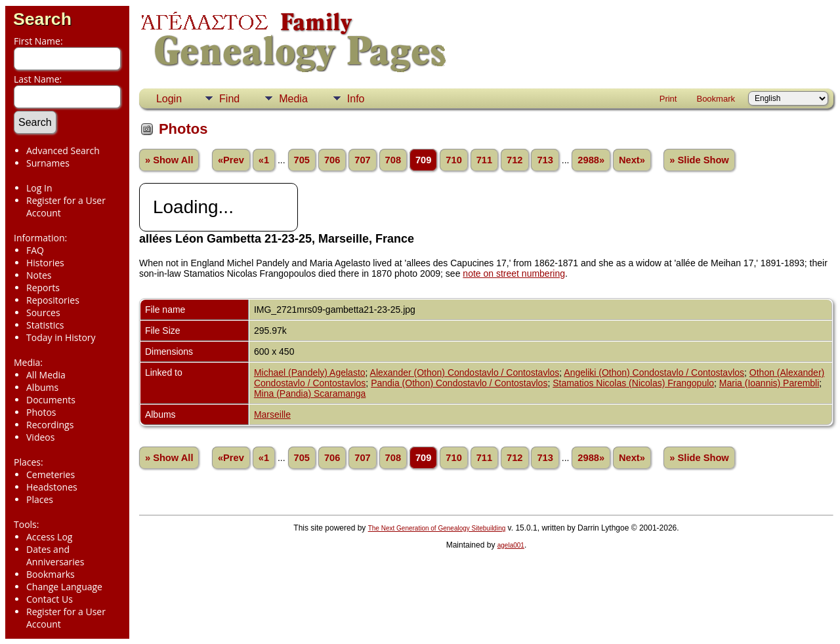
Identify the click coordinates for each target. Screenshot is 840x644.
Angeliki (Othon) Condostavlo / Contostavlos (654, 372)
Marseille (272, 414)
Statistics (45, 325)
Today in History (61, 337)
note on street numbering (514, 273)
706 (332, 160)
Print (668, 99)
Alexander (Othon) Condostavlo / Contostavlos (465, 372)
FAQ (35, 250)
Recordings (50, 425)
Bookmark (716, 99)
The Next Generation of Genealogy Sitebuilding (437, 528)
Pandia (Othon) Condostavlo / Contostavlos (459, 383)
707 (362, 160)
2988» (591, 160)
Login (169, 99)
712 (514, 160)
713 (545, 160)
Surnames (48, 163)
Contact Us (50, 599)
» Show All (169, 160)
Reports (43, 288)
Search (42, 19)
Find (229, 99)
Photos (41, 412)
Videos (40, 437)
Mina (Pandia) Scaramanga (310, 393)
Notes (39, 275)
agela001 (511, 545)
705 (302, 160)
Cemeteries (51, 474)
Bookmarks (51, 574)
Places (40, 499)
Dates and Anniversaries (55, 555)
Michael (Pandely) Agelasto (310, 372)
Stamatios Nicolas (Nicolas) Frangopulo (633, 383)
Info (356, 99)
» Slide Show (699, 160)
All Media (46, 375)
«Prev (231, 160)
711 (484, 160)
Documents (51, 400)
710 (453, 160)
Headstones (52, 487)
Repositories (53, 300)
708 (393, 160)
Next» (632, 160)
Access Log (49, 537)
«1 (264, 160)
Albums (42, 387)
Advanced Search (63, 151)
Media (293, 99)
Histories (45, 263)
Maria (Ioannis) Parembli (769, 383)
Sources (43, 312)
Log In (39, 188)
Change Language (64, 587)
